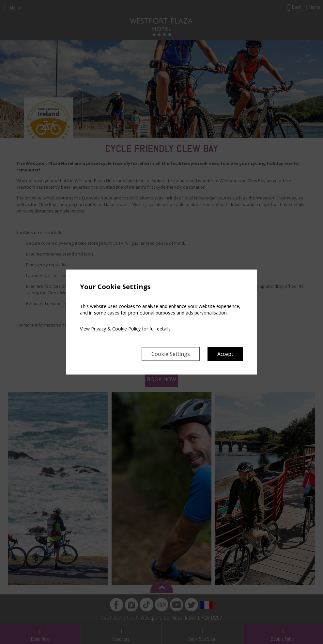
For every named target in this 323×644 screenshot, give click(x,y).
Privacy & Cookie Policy (116, 329)
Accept (225, 354)
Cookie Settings (171, 354)
